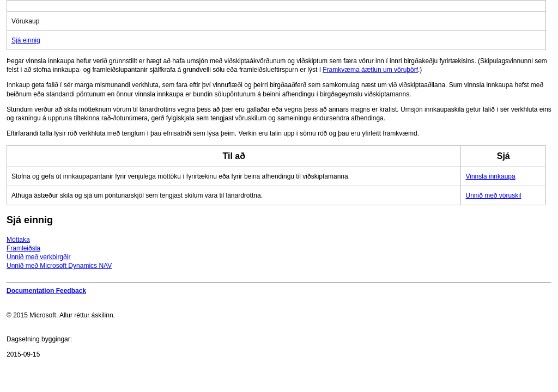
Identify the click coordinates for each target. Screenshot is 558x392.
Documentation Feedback (46, 291)
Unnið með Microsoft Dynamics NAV (59, 266)
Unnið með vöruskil (493, 195)
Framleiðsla (23, 248)
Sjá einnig (26, 40)
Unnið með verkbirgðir (38, 257)
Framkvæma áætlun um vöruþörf (370, 70)
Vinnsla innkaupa (490, 176)
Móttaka (18, 240)
